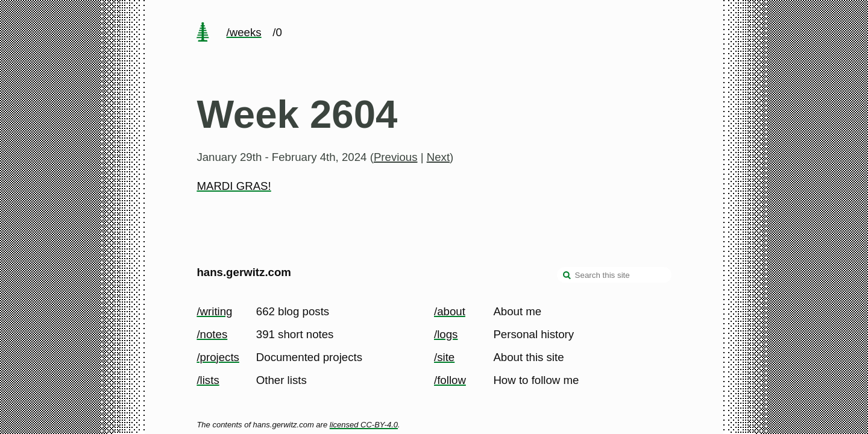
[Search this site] (614, 275)
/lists (208, 380)
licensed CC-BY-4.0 (364, 425)
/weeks (244, 32)
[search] (567, 276)
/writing (214, 311)
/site (444, 357)
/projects (218, 357)
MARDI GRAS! (234, 186)
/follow (450, 380)
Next (438, 157)
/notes (212, 334)
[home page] (203, 33)
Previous (396, 157)
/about (450, 311)
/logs (446, 334)
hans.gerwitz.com (244, 272)
